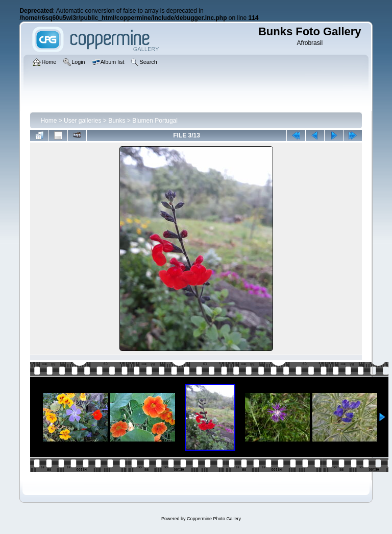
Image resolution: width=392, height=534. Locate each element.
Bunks (117, 121)
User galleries (82, 121)
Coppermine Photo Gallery (214, 519)
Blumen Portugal (155, 121)
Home (48, 121)
